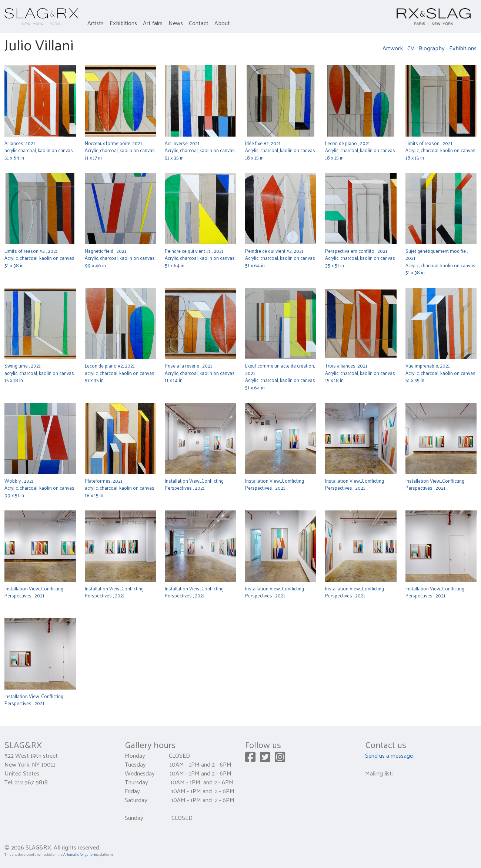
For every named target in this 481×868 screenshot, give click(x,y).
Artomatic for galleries (81, 854)
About (222, 23)
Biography (432, 48)
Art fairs (153, 23)
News (176, 23)
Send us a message (389, 755)
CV (411, 48)
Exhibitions (123, 23)
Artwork (393, 48)
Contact (199, 23)
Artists (96, 23)
